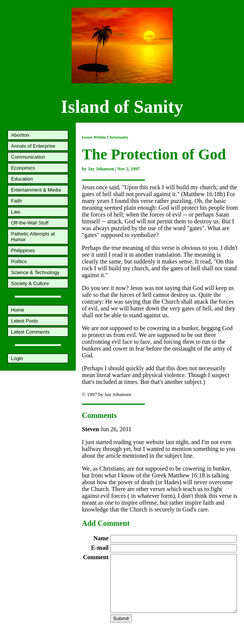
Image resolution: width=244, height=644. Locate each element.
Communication (28, 157)
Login (17, 358)
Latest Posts (25, 321)
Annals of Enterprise (33, 146)
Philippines (23, 250)
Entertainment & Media (36, 190)
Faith (16, 201)
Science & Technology (35, 272)
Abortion (20, 135)
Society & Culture (30, 283)
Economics (23, 168)
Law (16, 212)
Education (22, 179)
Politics (19, 261)
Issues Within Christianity (105, 137)
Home (18, 310)
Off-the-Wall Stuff (30, 223)
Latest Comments (30, 332)
